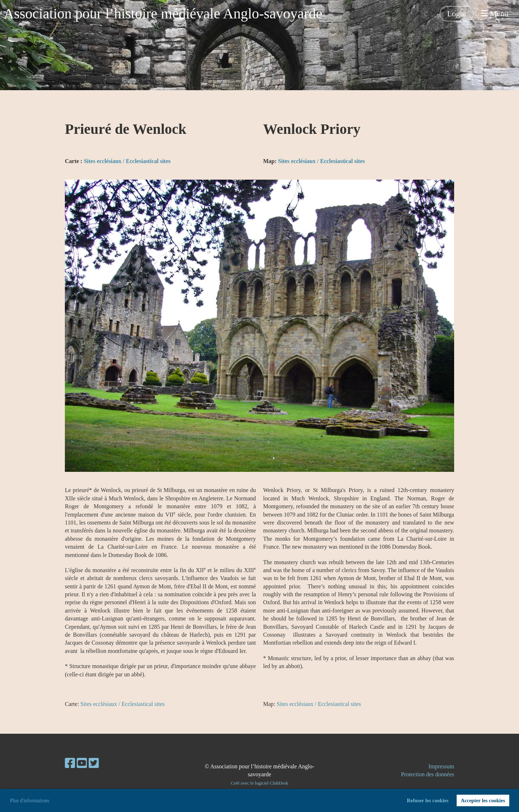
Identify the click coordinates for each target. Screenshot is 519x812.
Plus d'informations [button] (30, 801)
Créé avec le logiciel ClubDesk (259, 783)
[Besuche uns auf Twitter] (94, 763)
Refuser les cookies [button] (428, 800)
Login (457, 14)
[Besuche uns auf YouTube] (82, 763)
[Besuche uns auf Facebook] (70, 763)
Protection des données (427, 774)
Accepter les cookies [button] (483, 800)
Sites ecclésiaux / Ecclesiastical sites (127, 161)
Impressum (441, 766)
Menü (494, 14)
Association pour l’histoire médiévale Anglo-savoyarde (163, 14)
